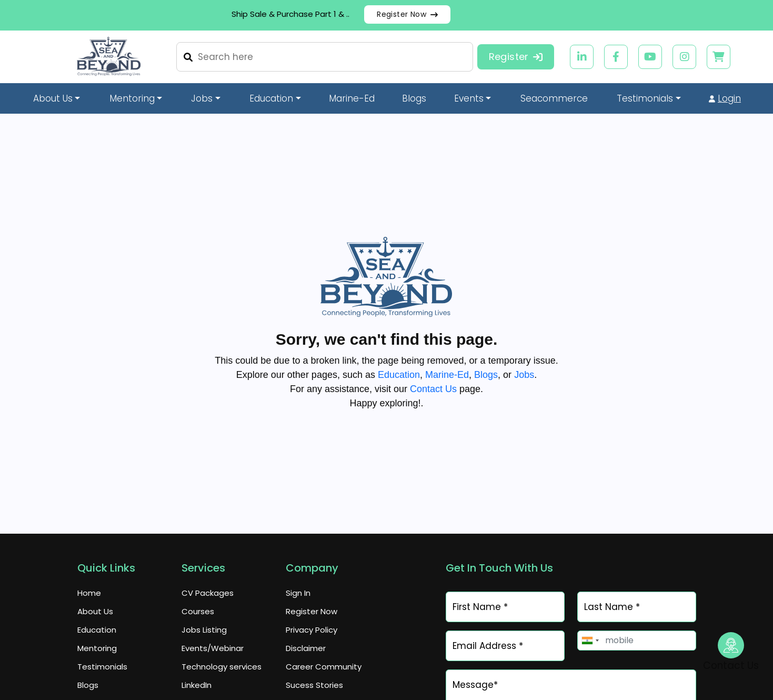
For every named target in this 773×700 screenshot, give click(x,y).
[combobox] (590, 641)
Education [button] (271, 98)
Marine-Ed (352, 98)
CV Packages (208, 593)
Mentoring (97, 648)
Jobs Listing (204, 630)
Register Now (407, 14)
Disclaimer (306, 648)
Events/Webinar (213, 648)
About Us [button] (53, 98)
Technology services (222, 667)
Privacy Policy (312, 630)
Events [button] (469, 98)
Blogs (414, 98)
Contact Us (433, 389)
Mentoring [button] (132, 98)
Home (89, 593)
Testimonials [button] (645, 98)
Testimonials (102, 667)
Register (516, 57)
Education (399, 375)
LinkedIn (197, 685)
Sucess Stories (314, 685)
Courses (198, 611)
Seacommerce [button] (554, 98)
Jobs (524, 375)
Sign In (298, 593)
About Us (95, 611)
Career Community (324, 667)
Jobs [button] (202, 98)
